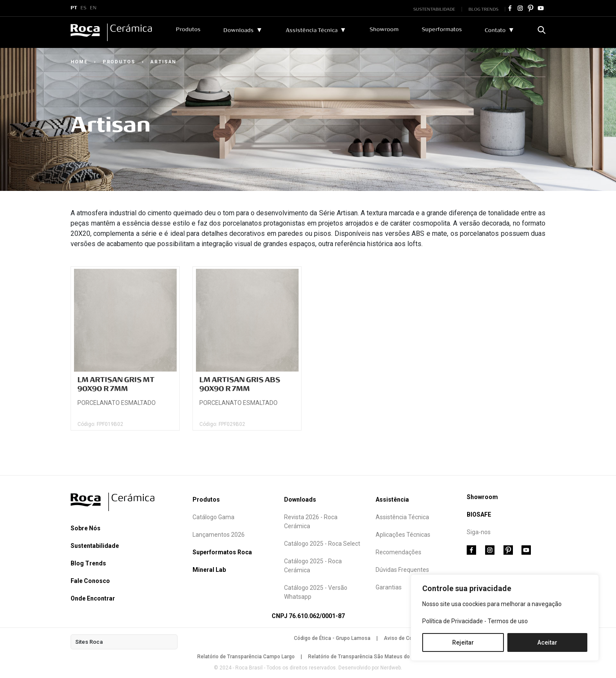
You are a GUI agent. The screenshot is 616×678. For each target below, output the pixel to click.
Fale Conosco (90, 581)
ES (83, 8)
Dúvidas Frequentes (402, 570)
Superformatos (442, 30)
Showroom (384, 30)
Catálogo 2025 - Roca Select (322, 544)
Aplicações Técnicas (403, 535)
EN (93, 8)
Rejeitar (463, 642)
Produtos (188, 30)
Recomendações (398, 552)
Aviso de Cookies (404, 638)
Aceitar (547, 642)
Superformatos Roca (222, 552)
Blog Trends (88, 563)
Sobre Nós (86, 528)
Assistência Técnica (312, 30)
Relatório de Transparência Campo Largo (246, 657)
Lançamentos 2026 (219, 535)
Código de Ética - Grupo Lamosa (332, 638)
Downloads (238, 30)
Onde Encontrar (93, 598)
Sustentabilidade (95, 546)
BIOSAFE (479, 514)
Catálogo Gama (213, 517)
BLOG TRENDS (483, 9)
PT (74, 8)
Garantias (389, 587)
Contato (495, 30)
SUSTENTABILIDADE (434, 9)
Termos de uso (508, 621)
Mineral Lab (209, 570)
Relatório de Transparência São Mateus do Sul (363, 657)
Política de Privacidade (453, 621)
